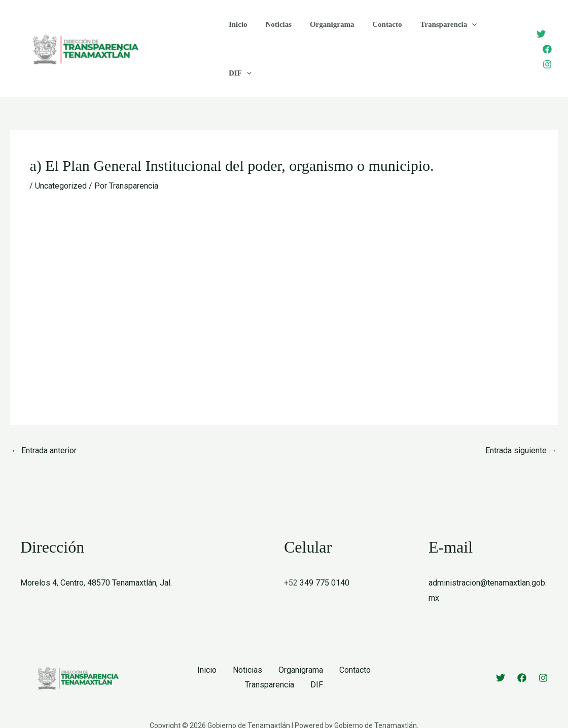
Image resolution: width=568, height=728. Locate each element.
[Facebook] (540, 33)
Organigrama (325, 33)
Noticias (274, 33)
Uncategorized (61, 155)
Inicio (237, 33)
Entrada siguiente (521, 419)
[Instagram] (540, 49)
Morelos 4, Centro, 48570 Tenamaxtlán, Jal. (96, 552)
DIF (490, 33)
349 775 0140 (325, 552)
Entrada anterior (44, 419)
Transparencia (435, 33)
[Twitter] (534, 18)
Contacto (377, 33)
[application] (459, 33)
